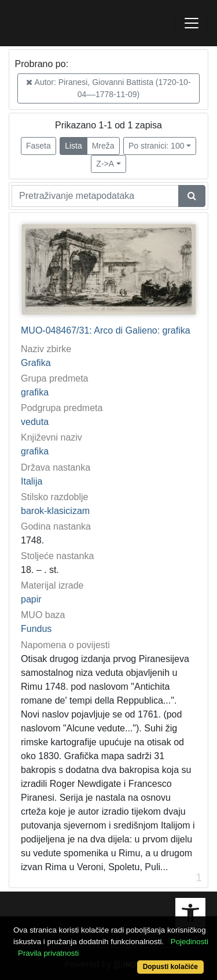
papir (31, 599)
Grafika (36, 363)
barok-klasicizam (55, 511)
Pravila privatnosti (48, 953)
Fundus (36, 629)
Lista (73, 146)
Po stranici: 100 (157, 146)
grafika (35, 392)
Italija (32, 481)
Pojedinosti (190, 942)
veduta (35, 422)
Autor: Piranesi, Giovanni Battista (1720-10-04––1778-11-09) (108, 88)
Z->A (105, 164)
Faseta (38, 146)
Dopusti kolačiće (170, 967)
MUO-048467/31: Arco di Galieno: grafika (106, 330)
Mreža (103, 146)
